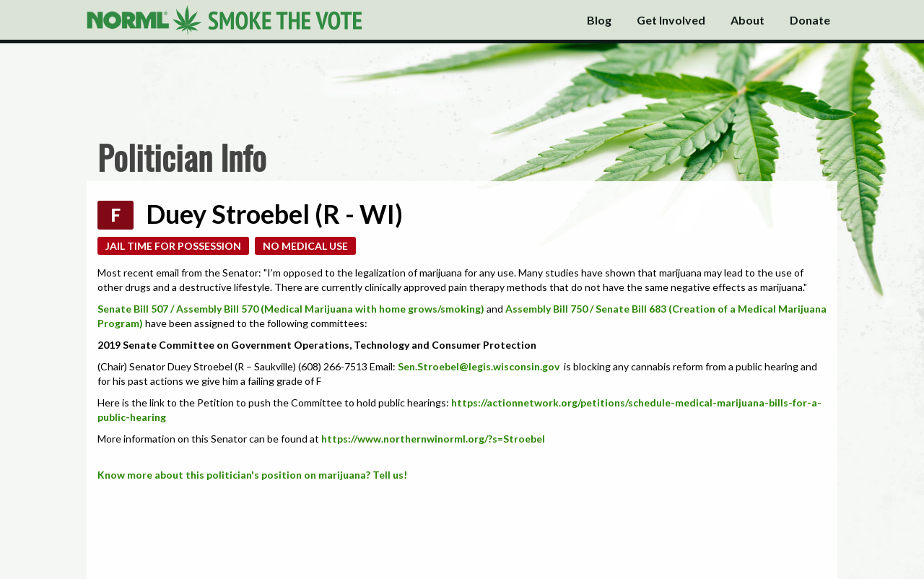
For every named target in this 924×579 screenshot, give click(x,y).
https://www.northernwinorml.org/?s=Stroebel (433, 439)
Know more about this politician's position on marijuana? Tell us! (252, 475)
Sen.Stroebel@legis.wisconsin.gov (480, 366)
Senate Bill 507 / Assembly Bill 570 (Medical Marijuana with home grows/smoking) (291, 309)
